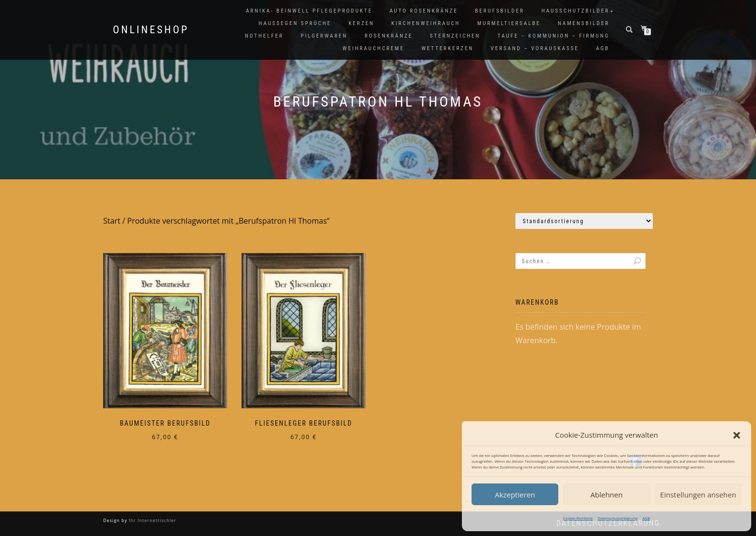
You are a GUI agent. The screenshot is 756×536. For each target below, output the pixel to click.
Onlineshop (151, 30)
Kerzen (361, 23)
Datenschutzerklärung (618, 518)
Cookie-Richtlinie (578, 518)
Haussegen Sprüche (295, 23)
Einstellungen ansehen (698, 495)
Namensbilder (584, 23)
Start (112, 221)
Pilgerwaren (324, 36)
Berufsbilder (499, 11)
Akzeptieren (515, 495)
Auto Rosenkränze (424, 11)
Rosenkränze (389, 36)
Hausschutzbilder (575, 11)
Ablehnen (607, 495)
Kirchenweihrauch (426, 23)
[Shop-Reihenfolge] (584, 221)
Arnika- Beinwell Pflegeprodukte (309, 11)
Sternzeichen (455, 36)
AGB (646, 518)
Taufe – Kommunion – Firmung (553, 36)
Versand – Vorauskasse (535, 48)
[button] (737, 435)
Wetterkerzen (447, 48)
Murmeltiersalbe (509, 23)
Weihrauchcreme (374, 48)
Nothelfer (264, 36)
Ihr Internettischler (152, 520)
